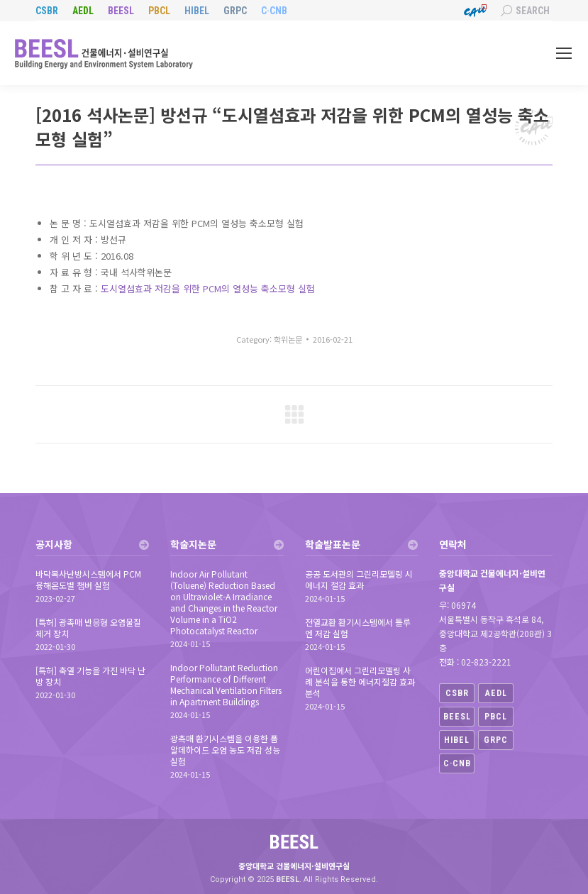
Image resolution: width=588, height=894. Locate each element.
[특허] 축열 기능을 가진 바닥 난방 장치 (90, 676)
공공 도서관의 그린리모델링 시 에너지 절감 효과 (359, 580)
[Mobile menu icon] (564, 53)
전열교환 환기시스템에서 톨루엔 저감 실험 (358, 628)
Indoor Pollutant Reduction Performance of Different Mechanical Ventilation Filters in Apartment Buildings (226, 685)
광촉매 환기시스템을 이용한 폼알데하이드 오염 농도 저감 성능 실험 (225, 750)
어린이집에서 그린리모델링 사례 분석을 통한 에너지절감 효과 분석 (360, 682)
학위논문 (288, 339)
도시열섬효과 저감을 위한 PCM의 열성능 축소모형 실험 (208, 288)
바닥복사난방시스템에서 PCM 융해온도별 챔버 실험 (88, 580)
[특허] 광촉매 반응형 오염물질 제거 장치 (88, 628)
